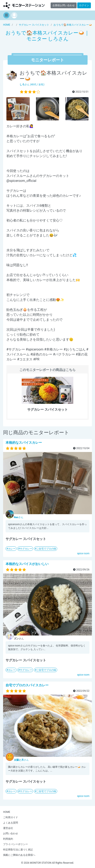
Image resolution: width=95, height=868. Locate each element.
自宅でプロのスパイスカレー (27, 685)
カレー (12, 549)
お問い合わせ (11, 833)
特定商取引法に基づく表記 (18, 850)
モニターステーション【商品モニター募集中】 (24, 5)
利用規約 (8, 839)
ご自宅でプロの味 (46, 549)
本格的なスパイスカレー (24, 443)
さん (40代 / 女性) (32, 85)
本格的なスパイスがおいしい (27, 564)
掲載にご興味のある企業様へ (19, 855)
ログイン (84, 5)
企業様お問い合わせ (64, 5)
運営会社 (8, 828)
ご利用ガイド (11, 817)
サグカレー (26, 549)
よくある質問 (11, 823)
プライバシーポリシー (15, 844)
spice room (83, 553)
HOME (7, 812)
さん (19, 517)
